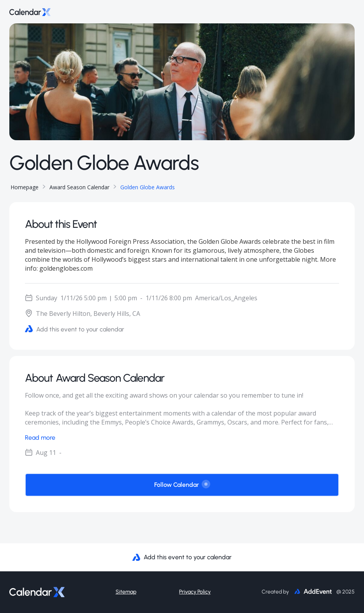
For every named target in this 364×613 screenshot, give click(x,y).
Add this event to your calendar (75, 329)
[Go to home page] (30, 11)
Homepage (25, 187)
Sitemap (126, 592)
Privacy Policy (195, 592)
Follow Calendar (182, 484)
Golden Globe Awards (148, 187)
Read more (40, 438)
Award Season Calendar (79, 187)
